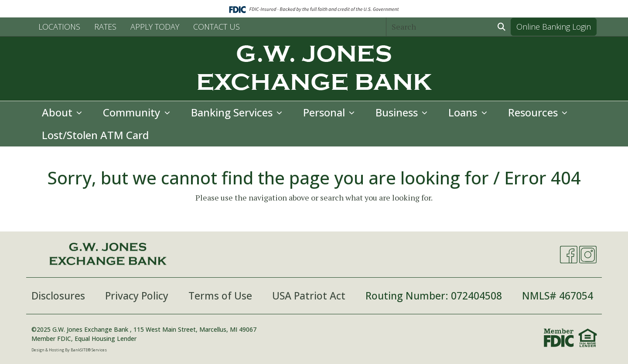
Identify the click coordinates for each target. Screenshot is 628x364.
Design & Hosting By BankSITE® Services (69, 350)
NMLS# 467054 (558, 296)
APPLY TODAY (155, 27)
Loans (464, 112)
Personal (325, 112)
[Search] (440, 27)
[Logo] (314, 69)
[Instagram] (588, 255)
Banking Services (233, 112)
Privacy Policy (137, 296)
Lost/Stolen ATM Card (95, 135)
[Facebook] (569, 255)
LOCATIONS (59, 27)
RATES (105, 27)
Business (398, 112)
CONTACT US (217, 27)
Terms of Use (220, 296)
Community (133, 112)
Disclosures (58, 296)
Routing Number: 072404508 (434, 296)
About (58, 112)
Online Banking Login (554, 27)
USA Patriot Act (309, 296)
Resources (534, 112)
